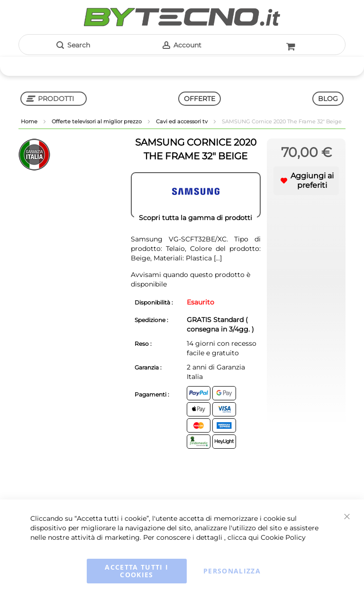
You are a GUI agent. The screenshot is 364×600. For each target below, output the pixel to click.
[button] (306, 181)
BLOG (328, 99)
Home (30, 121)
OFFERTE (200, 99)
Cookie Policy (283, 537)
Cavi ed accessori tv (182, 121)
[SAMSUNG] (196, 195)
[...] (217, 258)
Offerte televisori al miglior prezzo (97, 121)
